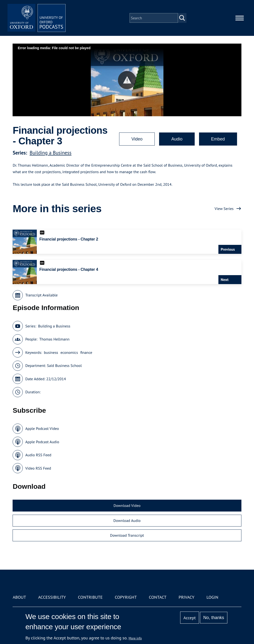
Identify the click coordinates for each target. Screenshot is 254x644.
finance (86, 352)
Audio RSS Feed (38, 455)
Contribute (90, 597)
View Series (224, 209)
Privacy (187, 597)
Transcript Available (41, 295)
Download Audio (127, 520)
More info (135, 638)
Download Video (127, 505)
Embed (218, 139)
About (19, 597)
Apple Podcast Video (42, 428)
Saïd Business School (64, 365)
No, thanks (214, 618)
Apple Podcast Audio (42, 442)
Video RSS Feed (38, 468)
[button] (127, 80)
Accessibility (52, 597)
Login (212, 597)
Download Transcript (127, 535)
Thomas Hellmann (54, 339)
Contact (158, 597)
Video (137, 139)
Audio (177, 139)
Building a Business (50, 153)
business (51, 352)
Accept (190, 618)
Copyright (126, 597)
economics (69, 352)
